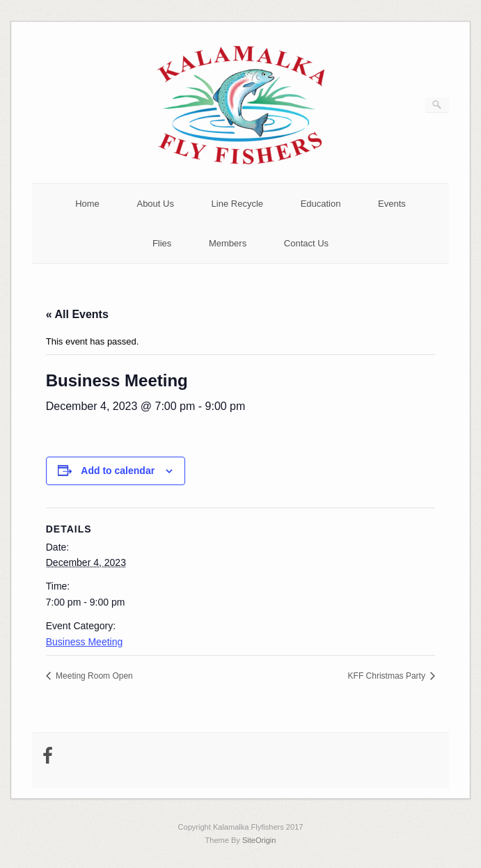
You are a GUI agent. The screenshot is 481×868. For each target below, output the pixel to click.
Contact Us (306, 243)
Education (321, 204)
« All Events (77, 314)
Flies (162, 243)
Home (87, 204)
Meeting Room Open (93, 676)
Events (392, 204)
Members (228, 243)
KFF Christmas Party (388, 676)
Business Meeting (85, 642)
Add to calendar (118, 471)
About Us (155, 204)
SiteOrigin (259, 840)
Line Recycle (237, 204)
